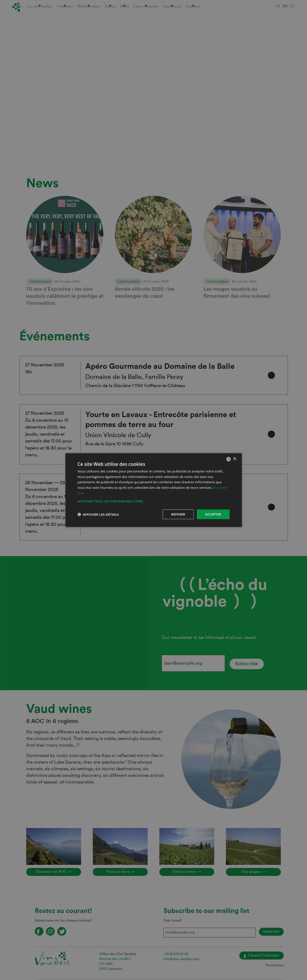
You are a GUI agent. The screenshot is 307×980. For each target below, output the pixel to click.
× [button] (235, 459)
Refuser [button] (178, 514)
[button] (154, 501)
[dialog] (153, 490)
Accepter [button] (213, 514)
